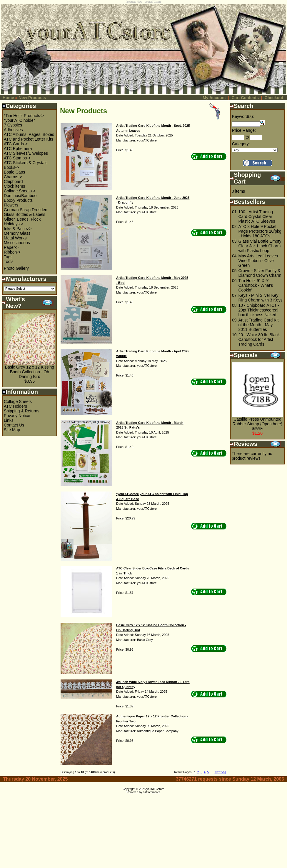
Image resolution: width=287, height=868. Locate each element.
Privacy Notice (17, 416)
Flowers (11, 205)
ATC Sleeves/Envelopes (26, 153)
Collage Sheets (18, 401)
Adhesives (13, 130)
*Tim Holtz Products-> (24, 116)
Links (9, 420)
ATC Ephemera (18, 149)
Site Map (12, 430)
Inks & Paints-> (18, 229)
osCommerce (152, 792)
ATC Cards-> (16, 144)
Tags (8, 257)
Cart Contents (245, 98)
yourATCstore (155, 789)
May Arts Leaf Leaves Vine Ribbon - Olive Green (258, 261)
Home (8, 98)
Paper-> (11, 247)
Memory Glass (17, 233)
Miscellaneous (17, 243)
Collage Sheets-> (20, 191)
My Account (214, 98)
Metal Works (15, 238)
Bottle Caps (14, 172)
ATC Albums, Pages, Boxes (29, 134)
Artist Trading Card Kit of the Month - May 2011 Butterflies (258, 325)
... (211, 772)
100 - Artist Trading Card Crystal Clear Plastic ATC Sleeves (257, 216)
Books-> (11, 167)
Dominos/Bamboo (20, 196)
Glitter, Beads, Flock (22, 219)
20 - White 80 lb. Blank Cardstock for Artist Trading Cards (259, 339)
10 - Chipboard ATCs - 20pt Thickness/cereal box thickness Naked (258, 310)
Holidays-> (14, 224)
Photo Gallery (16, 268)
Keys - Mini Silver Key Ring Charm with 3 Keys (260, 298)
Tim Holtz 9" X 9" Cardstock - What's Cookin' (256, 285)
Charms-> (13, 177)
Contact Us (14, 425)
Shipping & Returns (22, 411)
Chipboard (13, 181)
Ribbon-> (12, 252)
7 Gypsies (13, 125)
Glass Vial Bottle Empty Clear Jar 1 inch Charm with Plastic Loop (260, 246)
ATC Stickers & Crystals (26, 163)
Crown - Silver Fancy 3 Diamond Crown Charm (260, 273)
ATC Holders (15, 406)
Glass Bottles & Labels (25, 214)
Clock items (14, 186)
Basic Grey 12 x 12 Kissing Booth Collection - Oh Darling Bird (30, 372)
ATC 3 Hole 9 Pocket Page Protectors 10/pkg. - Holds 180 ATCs (260, 231)
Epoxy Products (18, 200)
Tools (9, 261)
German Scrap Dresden (26, 210)
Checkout (274, 98)
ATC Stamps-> (17, 158)
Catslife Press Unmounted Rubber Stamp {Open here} (258, 421)
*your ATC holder (19, 120)
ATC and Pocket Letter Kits (29, 139)
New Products (32, 98)
